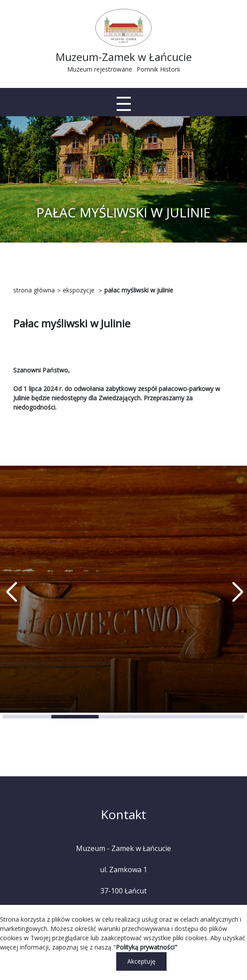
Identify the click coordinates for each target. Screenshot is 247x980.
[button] (237, 593)
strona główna (34, 290)
